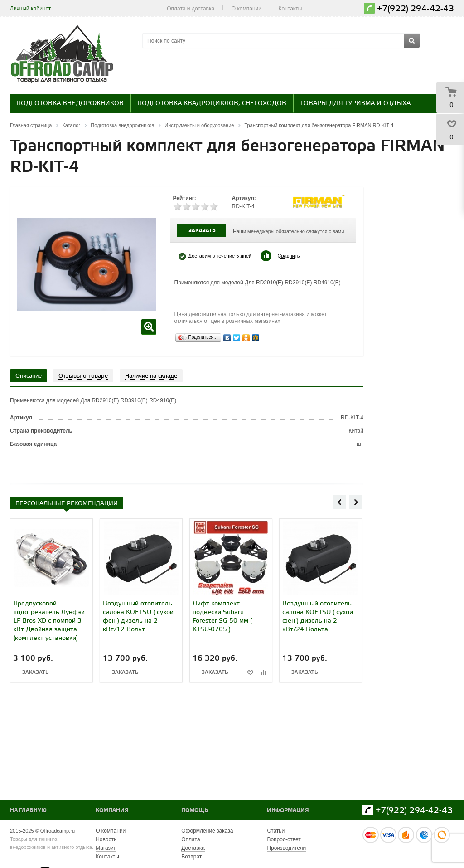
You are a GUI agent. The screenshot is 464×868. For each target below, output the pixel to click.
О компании (246, 9)
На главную (28, 811)
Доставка (193, 848)
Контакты (290, 9)
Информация (288, 811)
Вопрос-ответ (284, 839)
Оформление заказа (207, 831)
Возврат (191, 857)
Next (356, 502)
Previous (339, 502)
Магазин (106, 848)
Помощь (195, 811)
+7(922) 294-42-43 (416, 9)
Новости (106, 839)
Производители (286, 848)
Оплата (191, 839)
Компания (112, 811)
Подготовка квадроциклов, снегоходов (212, 104)
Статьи (276, 831)
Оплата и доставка (191, 9)
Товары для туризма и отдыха (355, 104)
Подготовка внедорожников (70, 104)
